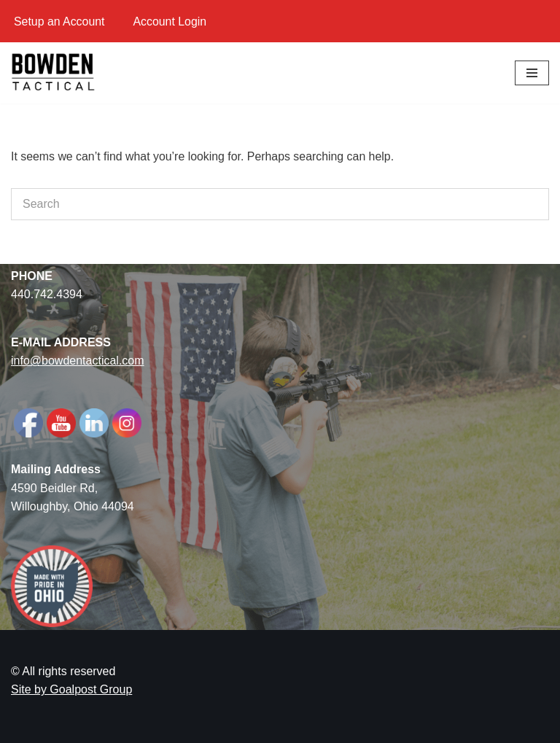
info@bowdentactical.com (78, 361)
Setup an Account (59, 22)
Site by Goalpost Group (71, 690)
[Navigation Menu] (532, 73)
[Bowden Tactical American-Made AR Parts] (55, 73)
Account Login (170, 22)
